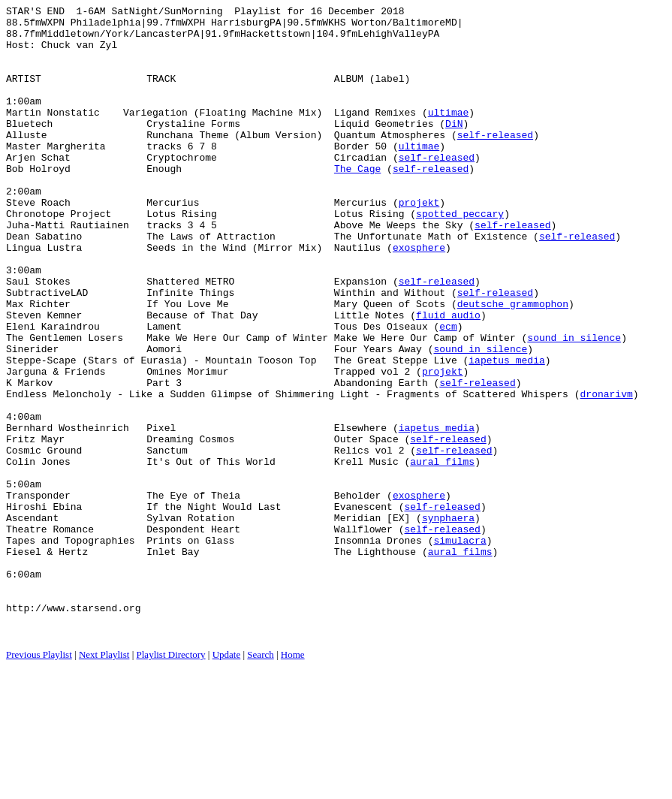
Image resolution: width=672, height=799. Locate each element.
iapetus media (506, 432)
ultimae (449, 134)
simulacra (460, 648)
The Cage (357, 202)
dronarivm (606, 472)
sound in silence (574, 405)
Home (293, 781)
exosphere (419, 297)
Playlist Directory (171, 781)
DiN (454, 148)
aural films (442, 553)
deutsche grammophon (513, 364)
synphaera (448, 621)
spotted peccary (460, 256)
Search (260, 781)
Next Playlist (104, 781)
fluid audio (448, 378)
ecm (448, 391)
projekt (419, 243)
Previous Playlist (39, 781)
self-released (495, 161)
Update (227, 781)
